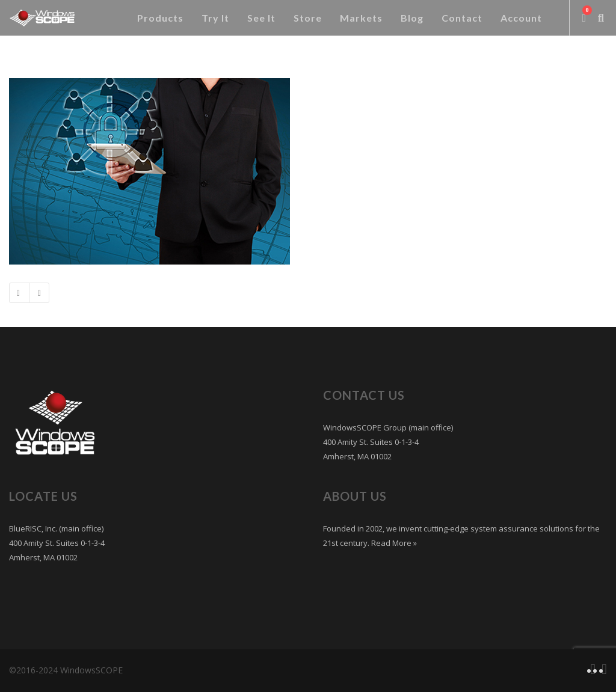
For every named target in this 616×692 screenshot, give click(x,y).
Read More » (393, 543)
